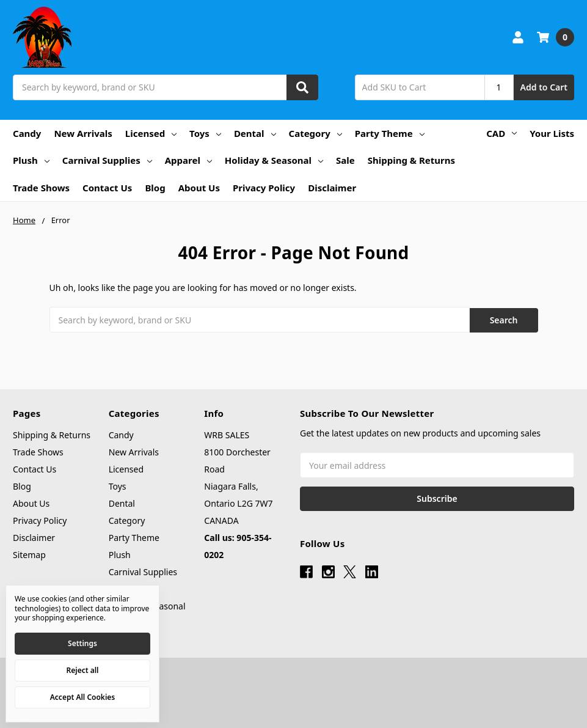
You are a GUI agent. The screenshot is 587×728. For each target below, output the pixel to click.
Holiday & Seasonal (274, 160)
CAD (501, 133)
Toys (205, 133)
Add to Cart (544, 87)
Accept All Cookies (82, 697)
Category (315, 133)
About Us (199, 188)
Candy (27, 133)
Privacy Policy (264, 188)
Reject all (83, 670)
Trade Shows (41, 188)
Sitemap (29, 554)
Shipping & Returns (411, 160)
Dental (255, 133)
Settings (82, 643)
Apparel (188, 160)
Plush (31, 160)
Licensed (151, 133)
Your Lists (552, 133)
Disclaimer (332, 188)
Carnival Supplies (107, 160)
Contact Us (107, 188)
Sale (345, 160)
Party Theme (390, 133)
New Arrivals (83, 133)
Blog (155, 188)
